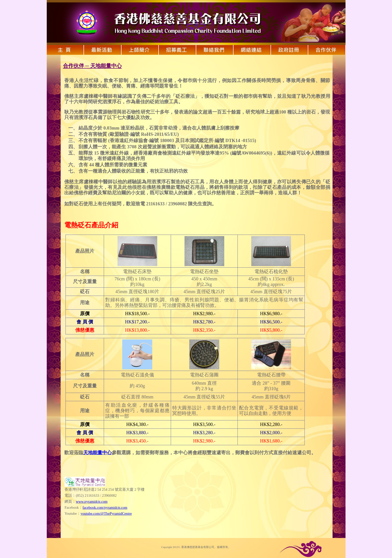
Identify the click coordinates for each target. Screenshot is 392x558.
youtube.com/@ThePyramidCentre (106, 513)
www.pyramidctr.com (92, 501)
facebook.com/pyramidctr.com (105, 507)
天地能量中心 (97, 453)
